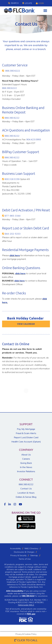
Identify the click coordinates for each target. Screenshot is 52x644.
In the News (26, 467)
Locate (27, 3)
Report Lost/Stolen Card (26, 437)
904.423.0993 (34, 139)
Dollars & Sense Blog (26, 497)
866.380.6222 (13, 71)
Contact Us (26, 489)
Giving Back (26, 463)
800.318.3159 (12, 179)
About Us (26, 455)
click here (15, 255)
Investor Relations (26, 471)
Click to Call (26, 640)
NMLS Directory (31, 548)
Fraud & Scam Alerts (26, 433)
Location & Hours (26, 493)
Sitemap (34, 555)
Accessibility (15, 548)
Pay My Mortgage (26, 429)
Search (13, 3)
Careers (26, 459)
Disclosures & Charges (24, 552)
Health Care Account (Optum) (26, 442)
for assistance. (35, 596)
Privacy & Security (18, 555)
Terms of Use (25, 559)
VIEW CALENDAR (26, 324)
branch (42, 49)
